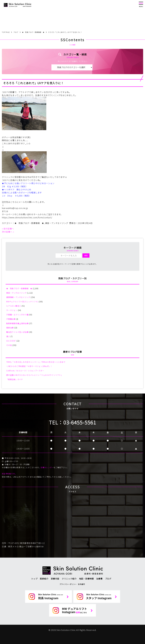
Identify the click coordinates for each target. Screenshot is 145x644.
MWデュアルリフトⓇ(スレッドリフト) (22, 302)
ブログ (108, 579)
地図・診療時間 (86, 579)
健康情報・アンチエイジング (18, 297)
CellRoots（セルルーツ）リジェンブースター (25, 371)
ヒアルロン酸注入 (14, 306)
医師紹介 (44, 579)
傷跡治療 (10, 328)
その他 (9, 345)
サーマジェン (12, 310)
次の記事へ (7, 232)
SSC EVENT (11, 341)
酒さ (8, 336)
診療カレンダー (47, 467)
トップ (34, 579)
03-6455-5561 (80, 422)
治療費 (99, 579)
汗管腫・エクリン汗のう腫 (17, 315)
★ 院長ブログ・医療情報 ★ (29, 223)
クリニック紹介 (69, 579)
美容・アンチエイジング (57, 223)
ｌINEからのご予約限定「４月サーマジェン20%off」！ (29, 366)
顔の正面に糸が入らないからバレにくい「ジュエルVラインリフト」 (35, 375)
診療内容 (55, 579)
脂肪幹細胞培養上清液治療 (17, 323)
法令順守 (81, 584)
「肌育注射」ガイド (15, 379)
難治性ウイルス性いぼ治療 (17, 332)
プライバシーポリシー (68, 584)
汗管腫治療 (11, 319)
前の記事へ (9, 229)
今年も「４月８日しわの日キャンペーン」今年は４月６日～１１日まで (36, 362)
